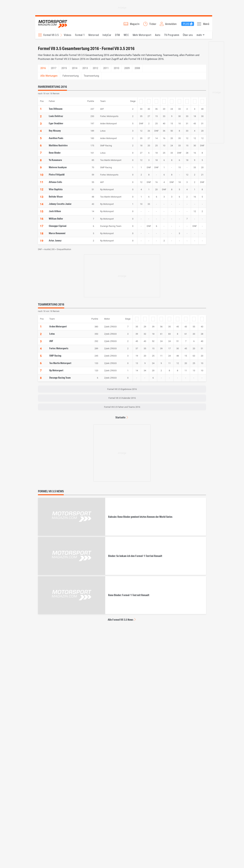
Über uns (188, 37)
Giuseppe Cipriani (58, 228)
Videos (68, 37)
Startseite (120, 420)
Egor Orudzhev (56, 126)
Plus (186, 25)
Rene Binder (55, 155)
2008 (137, 71)
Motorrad (94, 37)
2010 (116, 71)
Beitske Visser (56, 199)
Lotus (52, 336)
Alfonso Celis (55, 184)
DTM (117, 37)
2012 (95, 71)
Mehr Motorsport (142, 37)
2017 (54, 71)
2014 (75, 71)
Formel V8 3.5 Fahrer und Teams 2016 (122, 410)
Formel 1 (80, 37)
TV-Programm (172, 37)
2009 (127, 71)
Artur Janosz (55, 243)
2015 (64, 71)
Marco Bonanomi (57, 236)
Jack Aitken (55, 214)
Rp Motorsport (56, 373)
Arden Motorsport (58, 329)
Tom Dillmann (56, 111)
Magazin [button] (135, 25)
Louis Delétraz (56, 119)
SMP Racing (55, 358)
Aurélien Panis (56, 140)
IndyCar (107, 37)
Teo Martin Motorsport (60, 365)
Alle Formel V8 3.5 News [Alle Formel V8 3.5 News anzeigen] (120, 622)
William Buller (56, 221)
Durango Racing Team (60, 380)
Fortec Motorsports (59, 351)
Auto (158, 37)
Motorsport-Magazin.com (56, 25)
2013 (85, 71)
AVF (51, 343)
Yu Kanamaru (55, 162)
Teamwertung (91, 78)
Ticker (153, 25)
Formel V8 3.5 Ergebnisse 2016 (122, 392)
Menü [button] (206, 25)
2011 (106, 71)
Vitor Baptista (56, 192)
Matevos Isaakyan (58, 170)
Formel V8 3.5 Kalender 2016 (122, 401)
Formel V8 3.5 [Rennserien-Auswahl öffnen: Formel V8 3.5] (51, 37)
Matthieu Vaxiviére (58, 148)
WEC (126, 37)
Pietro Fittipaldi (57, 177)
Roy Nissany (55, 133)
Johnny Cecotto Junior (60, 206)
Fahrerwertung (71, 78)
